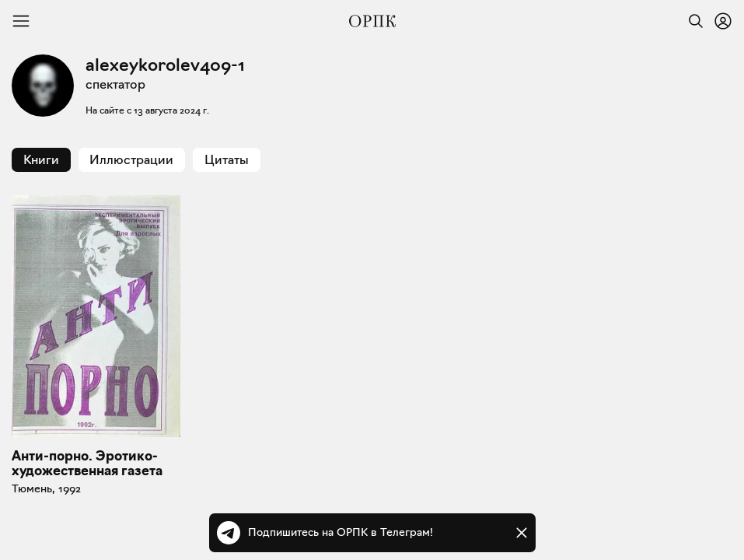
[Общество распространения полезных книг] (372, 21)
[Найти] (692, 21)
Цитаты (227, 160)
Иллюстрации (131, 160)
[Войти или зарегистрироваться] (723, 21)
